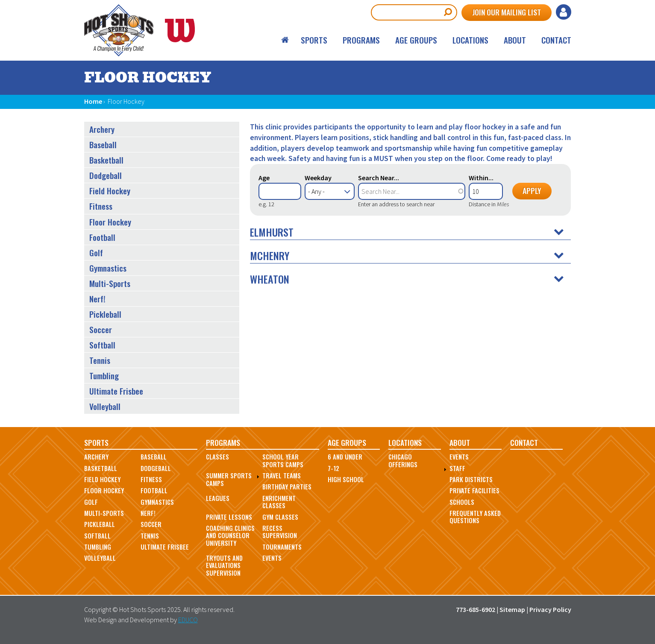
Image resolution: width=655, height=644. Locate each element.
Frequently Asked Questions (475, 517)
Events (272, 558)
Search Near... (379, 178)
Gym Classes (280, 517)
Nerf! (97, 299)
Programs (361, 40)
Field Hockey (110, 191)
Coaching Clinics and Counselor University (230, 536)
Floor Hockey (110, 222)
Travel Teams (282, 476)
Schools (462, 502)
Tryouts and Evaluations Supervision (224, 565)
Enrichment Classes (279, 502)
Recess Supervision (280, 532)
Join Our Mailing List (507, 12)
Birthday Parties (287, 487)
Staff (457, 468)
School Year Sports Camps (283, 460)
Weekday (318, 178)
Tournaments (282, 547)
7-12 (333, 468)
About (515, 40)
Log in (564, 12)
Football (102, 237)
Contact (556, 40)
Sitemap (512, 609)
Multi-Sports (110, 283)
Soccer (101, 329)
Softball (102, 345)
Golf (96, 253)
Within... (481, 178)
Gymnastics (108, 268)
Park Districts (471, 479)
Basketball (106, 160)
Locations (470, 40)
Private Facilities (474, 490)
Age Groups (416, 40)
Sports (314, 40)
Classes (217, 457)
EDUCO (188, 620)
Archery (102, 129)
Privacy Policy (550, 609)
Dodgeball (106, 175)
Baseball (103, 145)
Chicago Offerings (403, 460)
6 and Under (345, 457)
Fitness (101, 206)
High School (346, 479)
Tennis (100, 360)
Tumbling (104, 376)
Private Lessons (229, 517)
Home (285, 40)
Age (264, 178)
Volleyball (105, 406)
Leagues (218, 498)
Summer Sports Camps (229, 479)
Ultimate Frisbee (116, 391)
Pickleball (105, 314)
